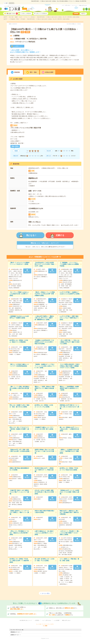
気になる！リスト (12, 14)
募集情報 (17, 72)
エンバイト (12, 3)
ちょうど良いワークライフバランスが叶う (13, 6)
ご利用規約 (37, 620)
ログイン (83, 14)
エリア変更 (30, 9)
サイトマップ (75, 5)
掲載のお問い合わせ (83, 5)
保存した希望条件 (27, 14)
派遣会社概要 (49, 72)
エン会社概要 (57, 620)
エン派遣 (6, 3)
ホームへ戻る (46, 593)
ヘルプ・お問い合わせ (66, 5)
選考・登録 (33, 72)
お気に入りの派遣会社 (41, 14)
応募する (60, 235)
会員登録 (76, 14)
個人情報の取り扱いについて (26, 620)
